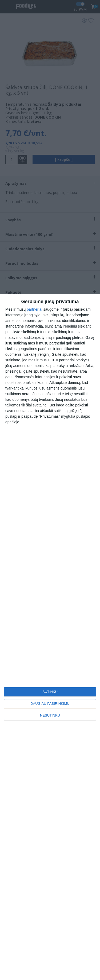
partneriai (34, 309)
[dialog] (50, 637)
